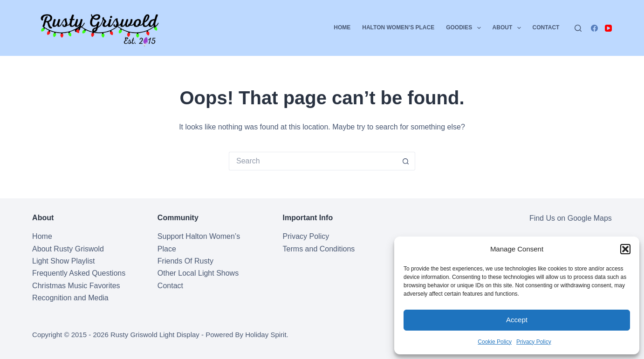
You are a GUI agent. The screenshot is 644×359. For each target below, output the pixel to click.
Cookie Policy (495, 342)
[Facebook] (594, 28)
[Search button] (406, 161)
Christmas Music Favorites (76, 286)
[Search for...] (313, 161)
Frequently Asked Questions (79, 273)
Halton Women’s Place (398, 27)
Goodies (465, 28)
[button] (625, 249)
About (509, 28)
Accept (517, 320)
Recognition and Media (70, 298)
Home (342, 27)
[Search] (578, 28)
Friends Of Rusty (185, 261)
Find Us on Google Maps (571, 218)
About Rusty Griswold (68, 249)
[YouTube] (608, 28)
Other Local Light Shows (198, 273)
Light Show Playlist (63, 261)
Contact (546, 27)
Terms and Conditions (319, 249)
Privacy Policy (534, 342)
